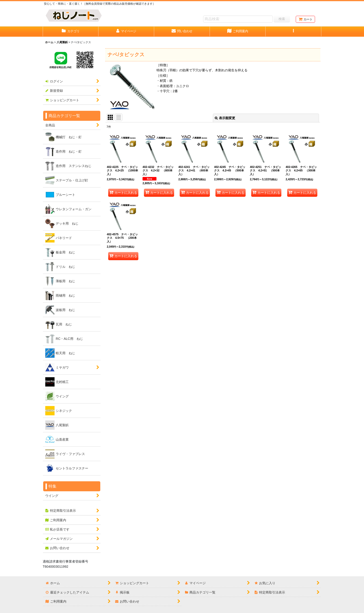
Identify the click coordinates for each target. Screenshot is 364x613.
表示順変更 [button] (225, 118)
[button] (293, 32)
